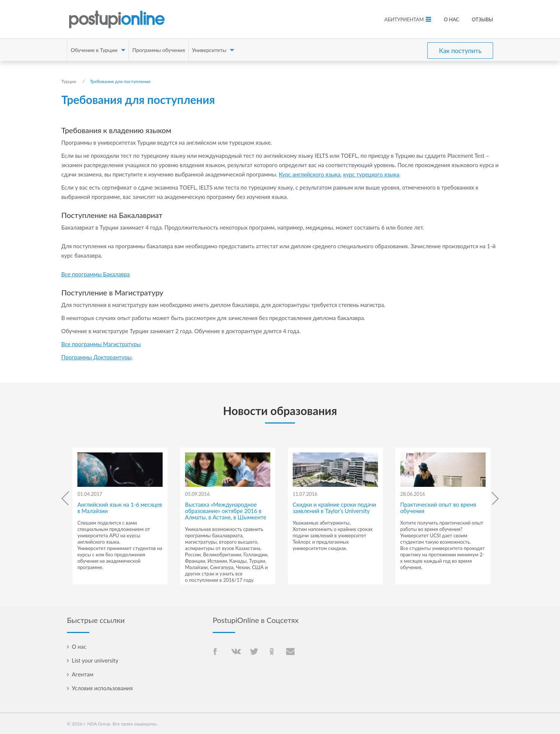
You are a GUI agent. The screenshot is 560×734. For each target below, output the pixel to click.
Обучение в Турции (94, 50)
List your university (95, 660)
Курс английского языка (310, 174)
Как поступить (460, 50)
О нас (451, 19)
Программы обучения (159, 50)
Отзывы (482, 19)
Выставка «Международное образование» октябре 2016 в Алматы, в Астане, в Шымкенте (226, 511)
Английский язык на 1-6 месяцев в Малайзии (120, 508)
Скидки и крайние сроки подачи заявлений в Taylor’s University (334, 508)
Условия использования (102, 688)
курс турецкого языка (371, 174)
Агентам (83, 674)
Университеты (209, 50)
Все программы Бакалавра (96, 274)
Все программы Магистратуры (101, 344)
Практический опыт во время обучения (438, 508)
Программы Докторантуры (96, 357)
